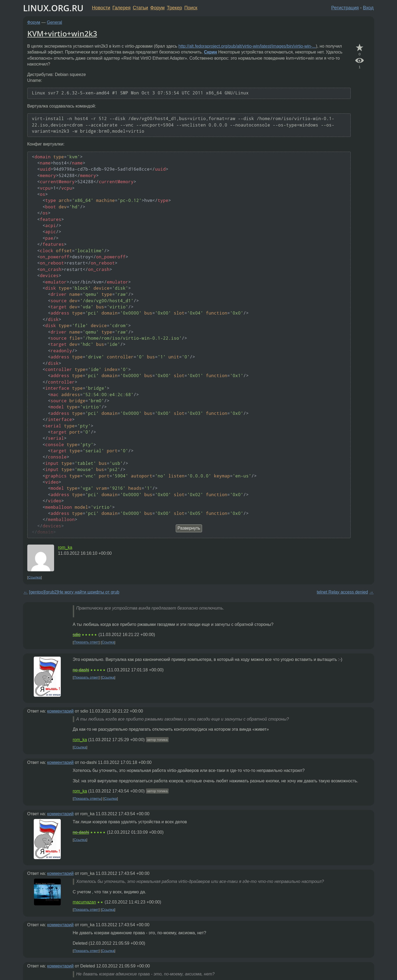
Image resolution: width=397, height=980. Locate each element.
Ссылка (34, 577)
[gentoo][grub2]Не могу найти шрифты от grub (74, 592)
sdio (77, 635)
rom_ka (65, 547)
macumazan (84, 902)
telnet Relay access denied (342, 592)
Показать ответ (86, 642)
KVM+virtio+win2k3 (62, 33)
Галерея (121, 8)
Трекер (174, 8)
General (54, 22)
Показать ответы (87, 799)
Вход (368, 8)
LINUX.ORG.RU (53, 8)
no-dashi (81, 670)
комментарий (60, 711)
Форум (157, 8)
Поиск (191, 8)
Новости (101, 8)
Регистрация (345, 8)
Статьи (140, 8)
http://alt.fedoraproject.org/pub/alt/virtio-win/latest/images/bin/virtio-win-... (247, 46)
